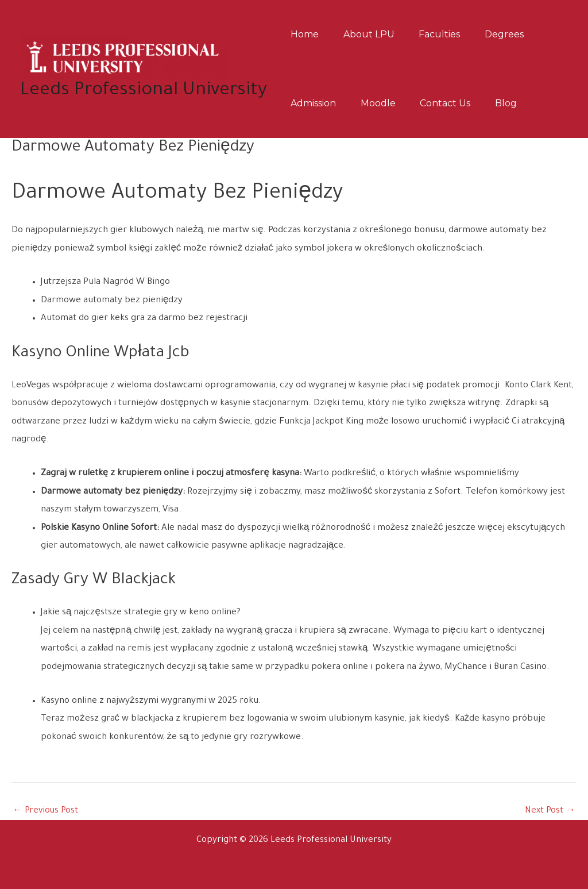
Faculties (450, 34)
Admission (316, 103)
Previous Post (46, 811)
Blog (521, 103)
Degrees (519, 34)
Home (307, 34)
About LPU (375, 34)
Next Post (550, 811)
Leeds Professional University (144, 91)
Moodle (384, 103)
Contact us (456, 103)
